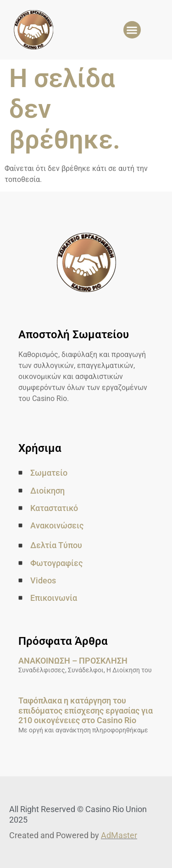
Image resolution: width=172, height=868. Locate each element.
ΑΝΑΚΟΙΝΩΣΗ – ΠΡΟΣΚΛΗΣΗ (73, 661)
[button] (132, 30)
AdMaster (119, 835)
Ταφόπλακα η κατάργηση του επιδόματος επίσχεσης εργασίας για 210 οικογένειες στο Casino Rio (86, 710)
